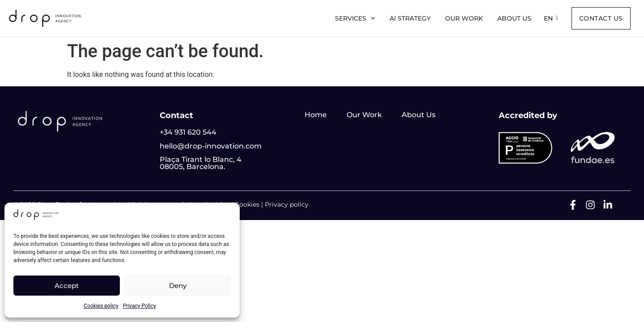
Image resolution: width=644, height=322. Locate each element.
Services (355, 18)
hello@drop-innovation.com (211, 146)
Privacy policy (287, 204)
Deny (178, 286)
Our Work (464, 18)
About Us (419, 115)
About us (514, 18)
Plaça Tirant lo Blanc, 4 (201, 159)
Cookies (247, 204)
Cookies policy (101, 306)
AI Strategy (410, 18)
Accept (67, 286)
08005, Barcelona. (193, 167)
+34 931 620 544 (188, 132)
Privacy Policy (140, 306)
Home (316, 115)
